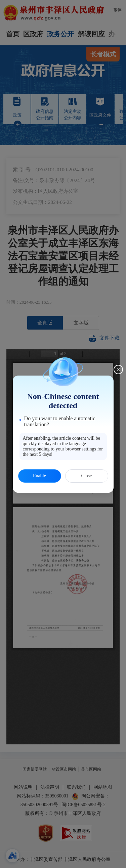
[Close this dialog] (118, 370)
